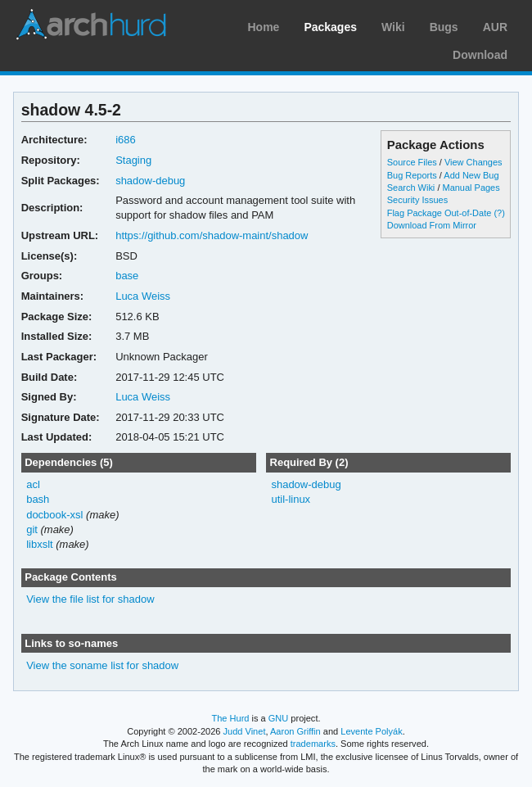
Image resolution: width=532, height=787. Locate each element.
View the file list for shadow (90, 599)
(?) (499, 213)
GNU (279, 718)
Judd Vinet (245, 731)
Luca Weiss (143, 296)
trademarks (313, 744)
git (32, 529)
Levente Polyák (371, 731)
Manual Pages (471, 188)
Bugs (444, 27)
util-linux (291, 499)
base (127, 276)
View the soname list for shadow (102, 665)
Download (480, 55)
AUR (495, 27)
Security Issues (417, 200)
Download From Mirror (432, 225)
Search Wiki (411, 188)
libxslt (39, 544)
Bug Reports (412, 175)
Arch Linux (90, 25)
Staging (133, 160)
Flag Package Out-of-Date (440, 213)
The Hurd (230, 718)
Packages (330, 27)
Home (263, 27)
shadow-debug (150, 181)
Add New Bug (471, 175)
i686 (126, 140)
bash (38, 499)
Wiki (393, 27)
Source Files (412, 162)
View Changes (473, 162)
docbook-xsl (54, 515)
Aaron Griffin (295, 731)
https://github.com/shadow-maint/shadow (212, 235)
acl (33, 484)
